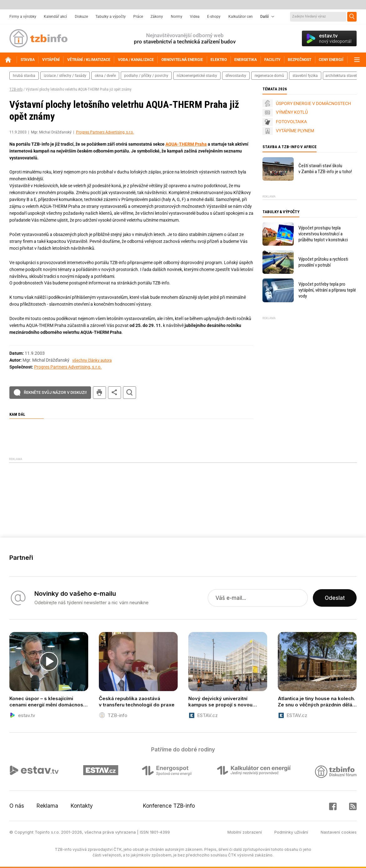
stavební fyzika (305, 76)
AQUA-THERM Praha (186, 144)
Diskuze (81, 17)
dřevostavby (236, 76)
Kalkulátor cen (241, 17)
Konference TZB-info (169, 806)
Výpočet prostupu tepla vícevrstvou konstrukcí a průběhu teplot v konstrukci (323, 234)
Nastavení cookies (339, 832)
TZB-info (16, 89)
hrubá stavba (24, 76)
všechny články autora (92, 360)
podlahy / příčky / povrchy (146, 76)
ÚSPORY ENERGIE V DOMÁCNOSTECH (313, 103)
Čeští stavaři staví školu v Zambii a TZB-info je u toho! (325, 169)
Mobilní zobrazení (245, 832)
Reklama (47, 806)
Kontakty (82, 806)
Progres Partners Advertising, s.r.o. (105, 132)
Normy (177, 17)
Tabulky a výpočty (111, 17)
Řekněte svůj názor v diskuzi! (55, 392)
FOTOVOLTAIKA (291, 122)
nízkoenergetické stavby (197, 76)
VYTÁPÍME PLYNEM (295, 131)
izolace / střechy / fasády (65, 76)
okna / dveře (105, 76)
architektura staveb (342, 76)
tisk (99, 393)
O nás (17, 806)
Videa (195, 17)
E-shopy (214, 17)
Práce (138, 17)
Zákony (157, 17)
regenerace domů (269, 76)
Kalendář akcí (55, 17)
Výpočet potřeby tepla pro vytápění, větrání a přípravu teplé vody (327, 290)
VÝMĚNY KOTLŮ (292, 112)
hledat (130, 393)
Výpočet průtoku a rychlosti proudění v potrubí (323, 262)
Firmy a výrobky (23, 17)
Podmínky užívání (291, 832)
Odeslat (335, 598)
